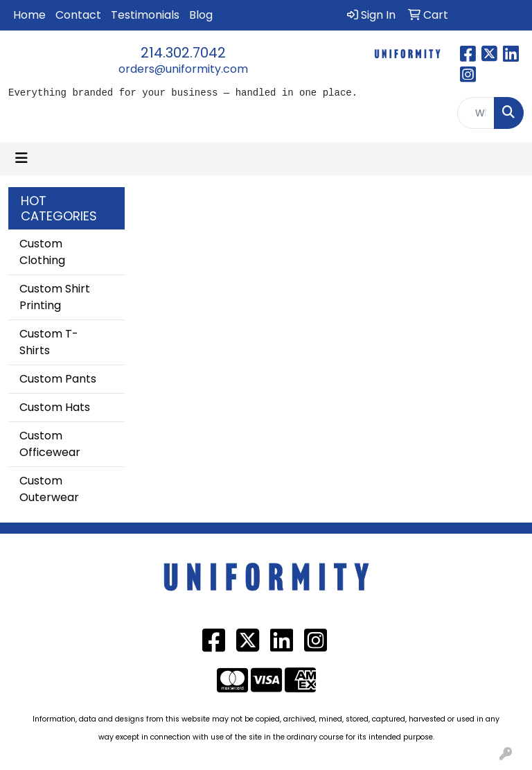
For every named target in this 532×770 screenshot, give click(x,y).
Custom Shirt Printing (55, 297)
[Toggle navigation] (21, 158)
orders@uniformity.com (183, 69)
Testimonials (145, 15)
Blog (201, 15)
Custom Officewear (50, 444)
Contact (78, 15)
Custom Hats (55, 407)
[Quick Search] (476, 113)
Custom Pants (58, 379)
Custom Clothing (42, 252)
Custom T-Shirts (49, 342)
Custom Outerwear (49, 489)
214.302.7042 (183, 53)
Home (29, 15)
